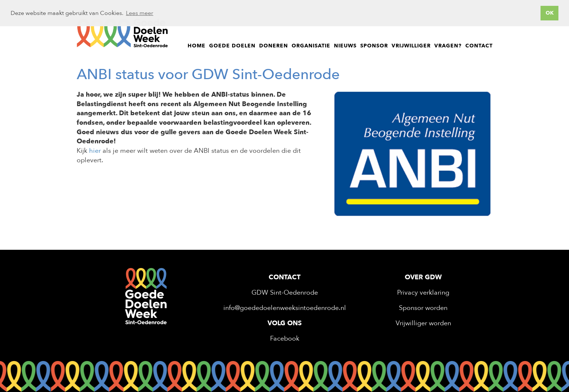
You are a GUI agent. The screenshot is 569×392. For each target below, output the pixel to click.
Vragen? (448, 46)
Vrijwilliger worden (423, 323)
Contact (479, 46)
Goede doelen (232, 46)
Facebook (285, 339)
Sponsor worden (423, 308)
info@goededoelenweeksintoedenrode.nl (285, 308)
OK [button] (550, 13)
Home (197, 46)
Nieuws (345, 46)
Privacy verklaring (423, 293)
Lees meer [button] (140, 13)
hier (95, 151)
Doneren (274, 46)
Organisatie (311, 46)
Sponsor (374, 46)
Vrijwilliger (411, 46)
